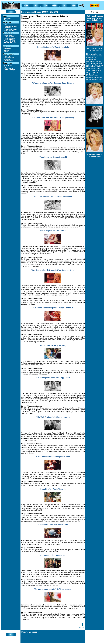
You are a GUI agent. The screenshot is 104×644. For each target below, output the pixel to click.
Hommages (8, 49)
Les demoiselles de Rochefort (95, 66)
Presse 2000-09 (42, 12)
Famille (6, 20)
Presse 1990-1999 (10, 38)
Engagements (8, 61)
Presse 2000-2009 (10, 37)
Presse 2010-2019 (10, 35)
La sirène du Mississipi (94, 68)
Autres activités (9, 31)
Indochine (90, 76)
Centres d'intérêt (9, 58)
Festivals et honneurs (11, 26)
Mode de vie (8, 65)
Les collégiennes (94, 55)
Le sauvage (95, 70)
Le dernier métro (93, 73)
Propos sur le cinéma (11, 29)
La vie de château (92, 63)
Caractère (7, 56)
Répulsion (98, 61)
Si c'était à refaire (94, 71)
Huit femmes (98, 78)
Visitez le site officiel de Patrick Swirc (95, 155)
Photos (6, 52)
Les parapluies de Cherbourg (91, 60)
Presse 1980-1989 (10, 40)
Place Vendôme (92, 77)
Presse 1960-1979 (10, 41)
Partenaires (8, 28)
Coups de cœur (9, 68)
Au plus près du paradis (94, 80)
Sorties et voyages (10, 70)
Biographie (8, 19)
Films (6, 25)
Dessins (7, 50)
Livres (6, 44)
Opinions (7, 59)
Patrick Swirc (98, 50)
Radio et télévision (10, 42)
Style (6, 67)
